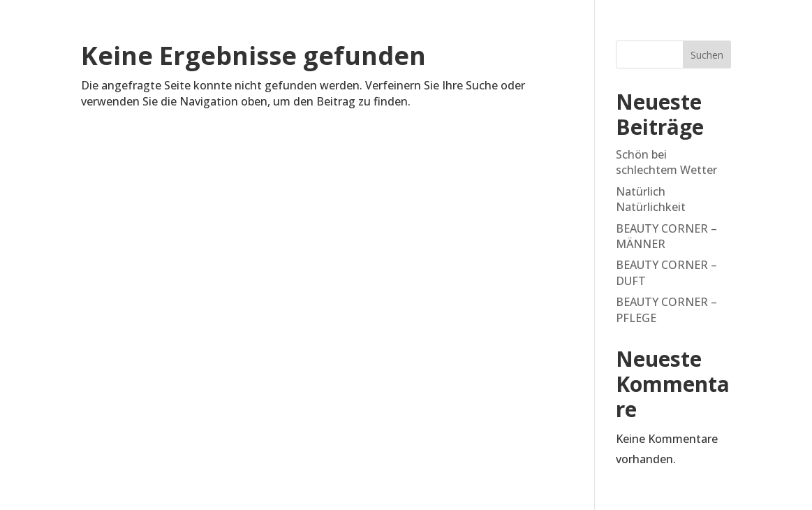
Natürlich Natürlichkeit (651, 199)
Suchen (707, 55)
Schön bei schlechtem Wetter (666, 162)
